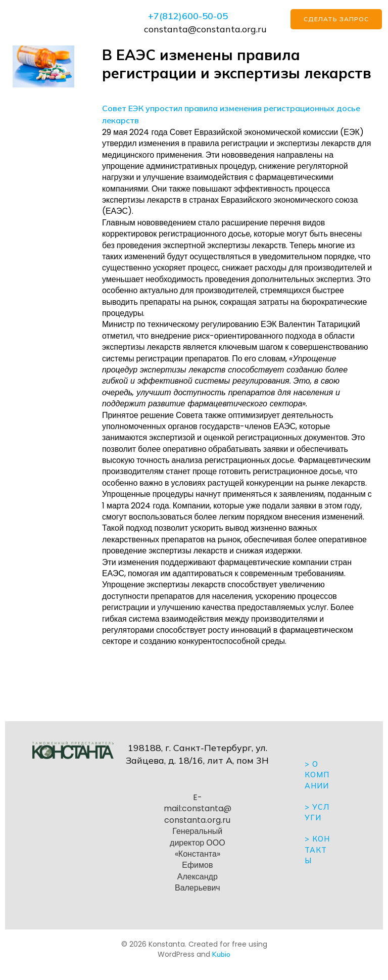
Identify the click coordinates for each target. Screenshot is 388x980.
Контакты (317, 850)
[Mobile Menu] (64, 22)
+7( (155, 16)
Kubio (221, 954)
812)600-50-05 (195, 16)
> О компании (317, 775)
